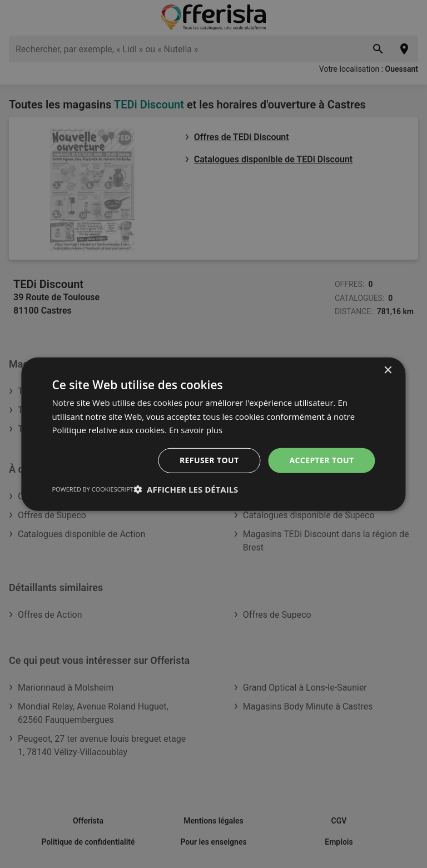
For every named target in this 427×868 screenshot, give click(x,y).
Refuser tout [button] (209, 460)
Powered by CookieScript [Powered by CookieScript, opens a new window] (93, 489)
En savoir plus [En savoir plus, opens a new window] (196, 430)
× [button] (388, 370)
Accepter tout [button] (321, 460)
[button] (186, 489)
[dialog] (213, 434)
